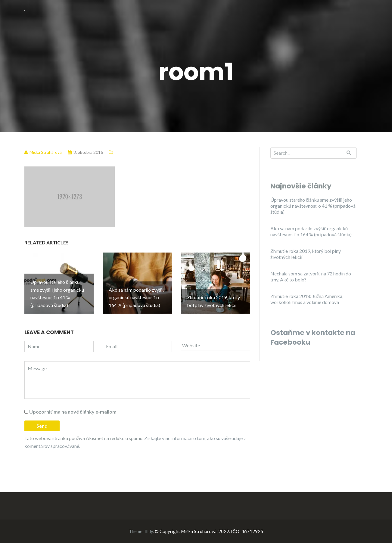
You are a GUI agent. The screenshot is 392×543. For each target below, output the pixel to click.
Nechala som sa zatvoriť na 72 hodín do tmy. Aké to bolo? (311, 276)
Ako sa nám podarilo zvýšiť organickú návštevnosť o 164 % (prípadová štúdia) (311, 231)
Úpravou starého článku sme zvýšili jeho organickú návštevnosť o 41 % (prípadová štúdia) (313, 206)
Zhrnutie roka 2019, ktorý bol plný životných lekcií (306, 254)
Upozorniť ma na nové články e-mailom (73, 412)
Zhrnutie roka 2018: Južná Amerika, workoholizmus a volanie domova (307, 299)
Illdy (149, 531)
